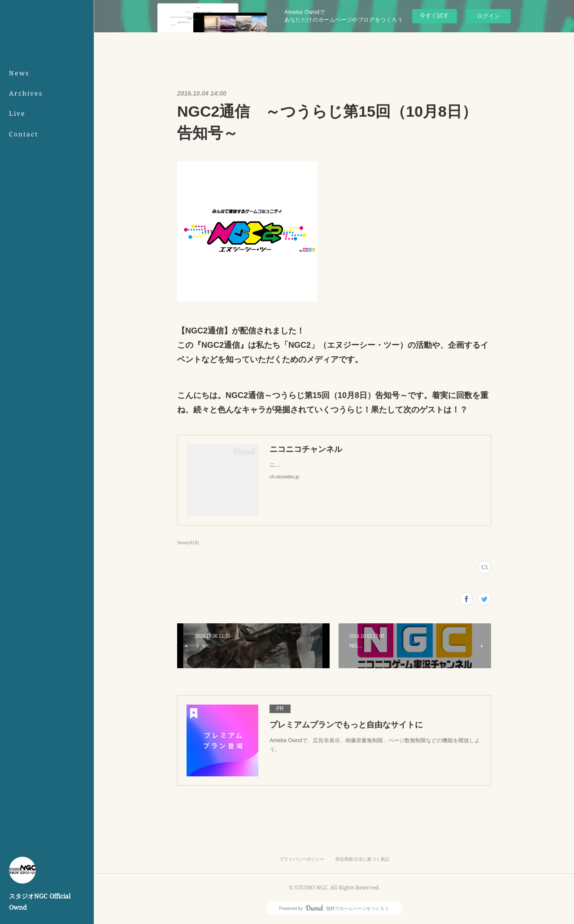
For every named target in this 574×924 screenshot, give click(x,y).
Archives (26, 93)
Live (17, 113)
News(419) (188, 543)
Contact (24, 134)
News (19, 73)
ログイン (488, 16)
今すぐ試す (434, 15)
